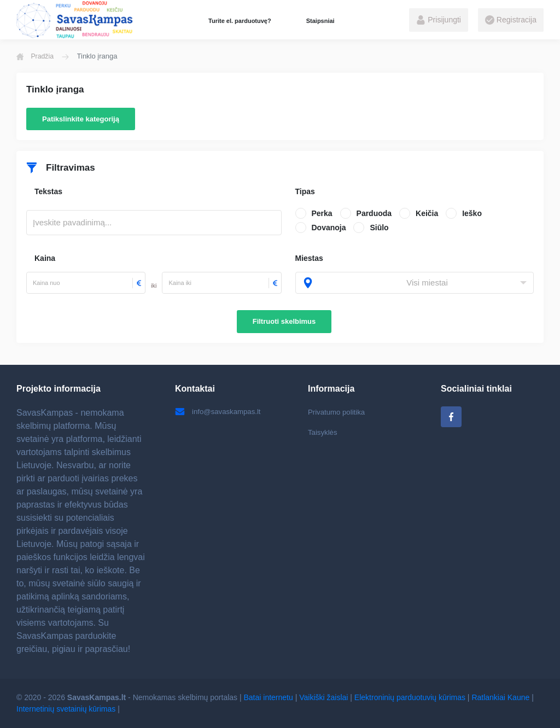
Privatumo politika (338, 412)
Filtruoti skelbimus (284, 321)
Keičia (427, 213)
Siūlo (379, 228)
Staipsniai (320, 21)
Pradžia (36, 56)
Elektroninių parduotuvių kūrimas (410, 697)
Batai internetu (269, 697)
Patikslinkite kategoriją (81, 119)
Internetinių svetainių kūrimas (66, 709)
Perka (322, 213)
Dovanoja (329, 228)
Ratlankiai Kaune (500, 697)
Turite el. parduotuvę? (240, 21)
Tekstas (48, 191)
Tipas (305, 191)
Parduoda (374, 213)
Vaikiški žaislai (323, 697)
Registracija (511, 20)
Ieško (472, 213)
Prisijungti (439, 20)
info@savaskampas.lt (220, 412)
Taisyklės (323, 433)
